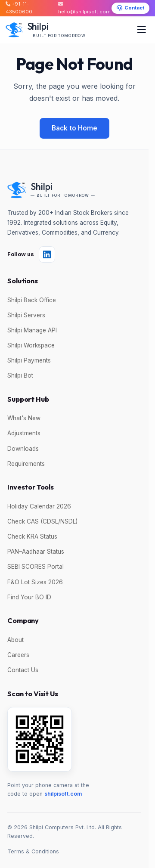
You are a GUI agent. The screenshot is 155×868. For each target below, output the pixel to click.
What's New (24, 418)
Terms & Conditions (33, 851)
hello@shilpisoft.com (84, 8)
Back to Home (74, 128)
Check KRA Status (32, 536)
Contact (130, 8)
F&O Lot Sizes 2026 (35, 582)
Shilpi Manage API (32, 330)
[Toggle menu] (142, 30)
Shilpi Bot (20, 375)
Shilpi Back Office (32, 300)
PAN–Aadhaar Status (36, 552)
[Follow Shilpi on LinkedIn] (47, 254)
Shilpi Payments (29, 360)
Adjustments (24, 433)
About (15, 640)
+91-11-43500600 (19, 8)
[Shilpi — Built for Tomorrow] (49, 30)
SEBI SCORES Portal (36, 567)
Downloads (23, 449)
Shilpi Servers (26, 315)
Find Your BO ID (29, 597)
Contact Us (23, 670)
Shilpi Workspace (31, 345)
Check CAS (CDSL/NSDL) (42, 521)
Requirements (26, 464)
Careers (18, 655)
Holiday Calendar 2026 (39, 506)
